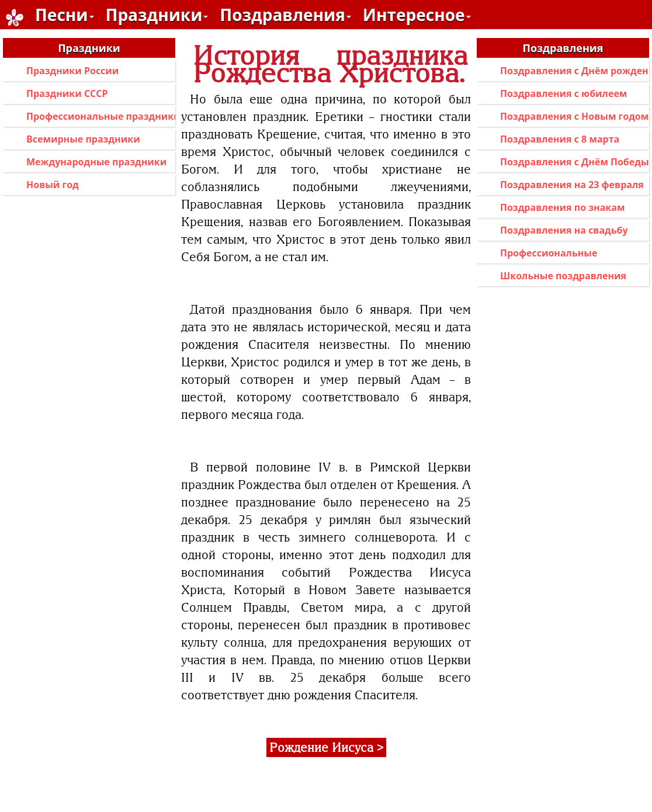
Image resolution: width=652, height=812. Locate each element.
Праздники (157, 15)
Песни (65, 15)
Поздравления (285, 15)
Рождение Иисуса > (326, 747)
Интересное (417, 15)
